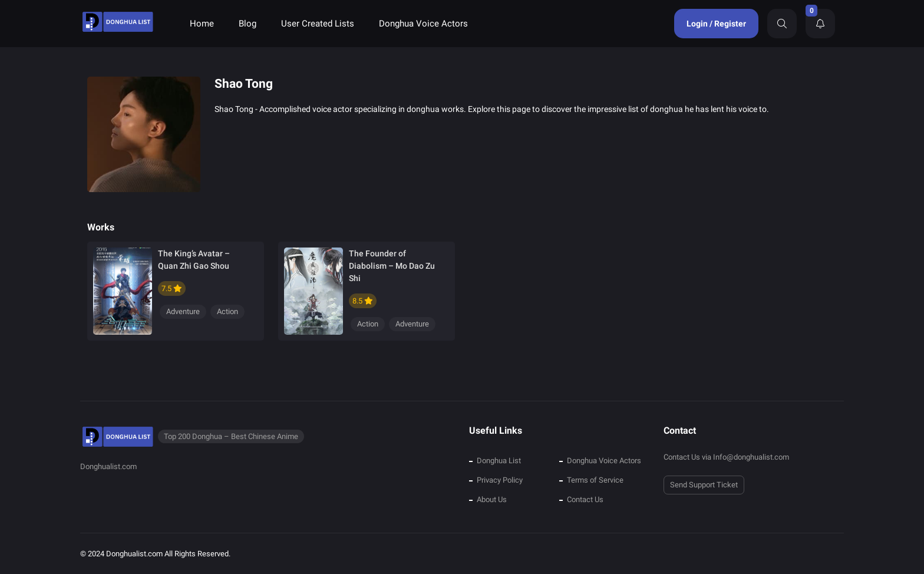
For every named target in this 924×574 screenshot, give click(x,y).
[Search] (782, 24)
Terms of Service (595, 480)
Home (202, 24)
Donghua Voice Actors (423, 24)
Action (227, 311)
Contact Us (585, 499)
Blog (247, 24)
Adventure (183, 311)
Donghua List (499, 461)
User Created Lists (318, 24)
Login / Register (716, 24)
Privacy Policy (500, 480)
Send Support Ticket (704, 485)
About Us (492, 499)
